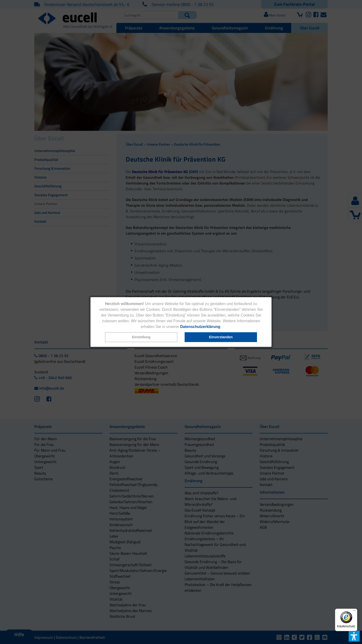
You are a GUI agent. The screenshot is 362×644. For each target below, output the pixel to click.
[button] (141, 337)
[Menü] (354, 612)
